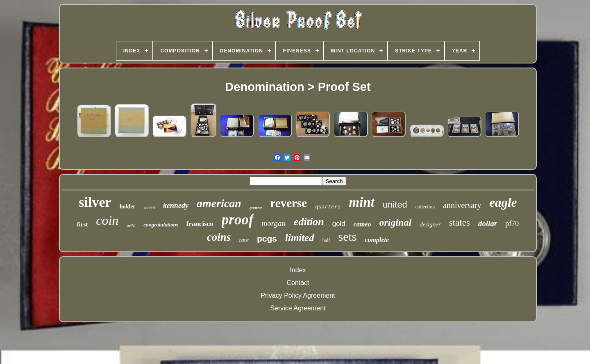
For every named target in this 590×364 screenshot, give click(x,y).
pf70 (512, 224)
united (395, 205)
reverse (289, 203)
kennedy (176, 206)
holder (128, 207)
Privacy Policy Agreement (298, 295)
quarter (256, 208)
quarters (328, 207)
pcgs (267, 239)
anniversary (462, 205)
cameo (362, 224)
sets (347, 236)
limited (300, 238)
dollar (488, 223)
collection (425, 207)
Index (298, 270)
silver (95, 202)
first (83, 224)
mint (362, 202)
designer (430, 224)
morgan (274, 223)
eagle (503, 202)
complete (377, 240)
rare (244, 240)
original (395, 222)
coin (107, 220)
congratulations (161, 225)
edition (309, 222)
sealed (149, 208)
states (460, 223)
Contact (298, 283)
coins (219, 237)
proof (238, 220)
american (219, 203)
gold (339, 224)
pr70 (131, 226)
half (326, 240)
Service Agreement (298, 308)
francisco (200, 224)
